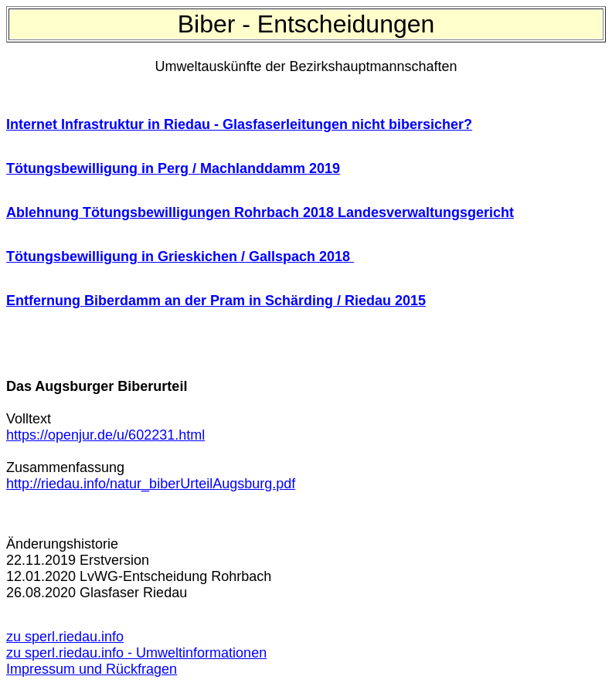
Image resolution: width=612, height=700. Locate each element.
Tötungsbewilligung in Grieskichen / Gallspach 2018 (180, 257)
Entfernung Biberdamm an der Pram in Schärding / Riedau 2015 (216, 301)
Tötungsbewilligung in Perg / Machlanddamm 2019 (173, 168)
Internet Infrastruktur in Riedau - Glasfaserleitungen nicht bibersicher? (239, 124)
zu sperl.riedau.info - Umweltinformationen (136, 653)
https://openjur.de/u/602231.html (105, 435)
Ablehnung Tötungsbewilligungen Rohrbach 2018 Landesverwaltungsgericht (260, 212)
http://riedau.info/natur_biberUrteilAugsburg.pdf (151, 484)
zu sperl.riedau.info (65, 637)
